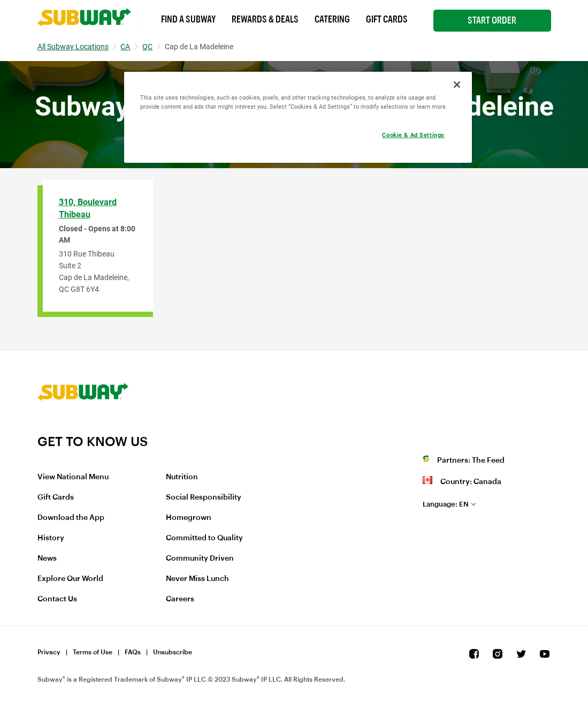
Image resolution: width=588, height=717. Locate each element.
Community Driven (200, 558)
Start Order (492, 20)
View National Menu (73, 477)
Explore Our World (70, 579)
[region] (298, 117)
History (51, 538)
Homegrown (189, 518)
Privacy (49, 652)
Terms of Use (93, 652)
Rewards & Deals (265, 19)
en (446, 504)
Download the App (71, 518)
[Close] (457, 85)
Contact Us (57, 599)
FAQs (133, 652)
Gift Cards (387, 19)
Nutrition (182, 477)
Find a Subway (188, 19)
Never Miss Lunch (197, 579)
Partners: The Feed (471, 461)
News (47, 558)
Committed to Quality (204, 538)
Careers (180, 599)
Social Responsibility (204, 497)
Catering (332, 19)
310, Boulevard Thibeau (88, 208)
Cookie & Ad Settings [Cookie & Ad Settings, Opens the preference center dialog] (413, 135)
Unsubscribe (173, 652)
